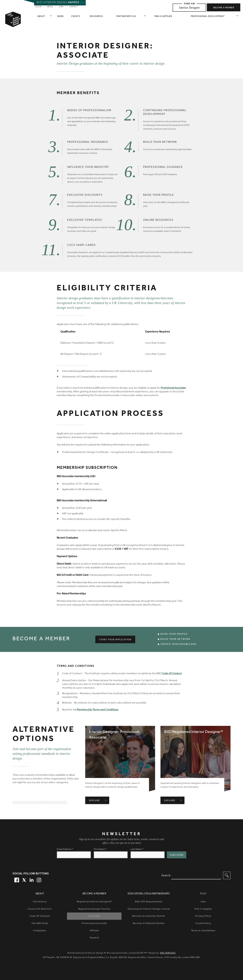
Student (94, 938)
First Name (100, 850)
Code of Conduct (172, 674)
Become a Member (94, 894)
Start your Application (115, 640)
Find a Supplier (203, 909)
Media (50, 7)
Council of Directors (40, 909)
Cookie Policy (203, 924)
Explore (99, 801)
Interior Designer (189, 8)
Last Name (137, 850)
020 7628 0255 (168, 953)
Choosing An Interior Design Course (149, 909)
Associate (94, 916)
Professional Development (208, 17)
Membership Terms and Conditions (98, 710)
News (60, 17)
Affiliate (94, 931)
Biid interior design (58, 3)
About (41, 17)
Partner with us (126, 17)
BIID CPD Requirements (149, 902)
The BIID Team (40, 924)
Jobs (61, 7)
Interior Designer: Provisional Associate (114, 735)
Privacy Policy (203, 916)
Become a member (224, 8)
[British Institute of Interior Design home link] (13, 24)
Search (166, 876)
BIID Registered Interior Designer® (194, 732)
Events (76, 17)
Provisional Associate (173, 388)
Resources (96, 17)
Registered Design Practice (94, 909)
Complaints (40, 931)
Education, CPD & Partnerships (149, 894)
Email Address (65, 850)
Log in (38, 7)
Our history (40, 902)
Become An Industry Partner (149, 916)
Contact (74, 7)
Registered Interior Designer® (94, 902)
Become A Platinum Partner (149, 924)
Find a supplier (163, 17)
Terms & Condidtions (203, 931)
